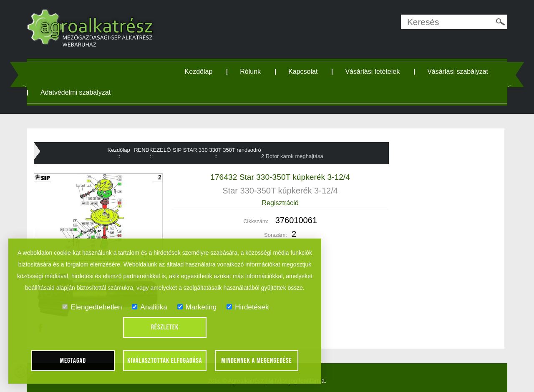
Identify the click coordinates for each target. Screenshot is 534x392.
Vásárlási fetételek (372, 72)
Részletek (165, 327)
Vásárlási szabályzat (458, 72)
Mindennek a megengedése (257, 361)
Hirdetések (248, 307)
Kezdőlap (199, 72)
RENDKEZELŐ (152, 150)
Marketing (197, 307)
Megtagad (73, 361)
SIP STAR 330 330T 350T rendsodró (217, 150)
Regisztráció (280, 203)
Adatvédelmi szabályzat (76, 92)
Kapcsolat (303, 72)
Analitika (149, 307)
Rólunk (250, 72)
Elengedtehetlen (92, 307)
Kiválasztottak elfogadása (165, 361)
